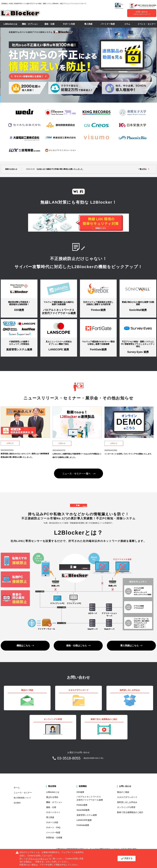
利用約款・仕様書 (54, 838)
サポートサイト (53, 812)
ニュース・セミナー (23, 793)
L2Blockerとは (11, 24)
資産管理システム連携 (19, 350)
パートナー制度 (108, 24)
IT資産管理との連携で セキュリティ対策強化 (19, 343)
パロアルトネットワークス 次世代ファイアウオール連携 (59, 312)
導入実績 (88, 24)
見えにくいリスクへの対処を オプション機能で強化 (59, 343)
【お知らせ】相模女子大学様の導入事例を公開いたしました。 (55, 169)
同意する (127, 858)
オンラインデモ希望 (126, 807)
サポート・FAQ (53, 827)
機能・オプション (30, 24)
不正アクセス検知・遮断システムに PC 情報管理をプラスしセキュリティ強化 (138, 344)
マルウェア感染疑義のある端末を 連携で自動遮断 (59, 303)
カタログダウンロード (127, 797)
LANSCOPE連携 (84, 820)
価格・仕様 (49, 24)
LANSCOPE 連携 (59, 350)
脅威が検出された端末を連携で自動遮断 (138, 303)
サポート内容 (69, 24)
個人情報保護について (22, 798)
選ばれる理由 (52, 797)
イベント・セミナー (147, 24)
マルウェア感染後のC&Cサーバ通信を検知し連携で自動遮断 (98, 343)
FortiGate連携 (98, 350)
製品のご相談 (123, 792)
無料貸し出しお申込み (127, 802)
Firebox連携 (98, 310)
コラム (127, 24)
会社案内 (17, 803)
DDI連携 (19, 310)
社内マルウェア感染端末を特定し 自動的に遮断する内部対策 (98, 303)
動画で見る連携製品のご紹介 (130, 812)
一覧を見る (142, 169)
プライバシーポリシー (38, 859)
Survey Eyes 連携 (138, 352)
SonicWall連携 (138, 310)
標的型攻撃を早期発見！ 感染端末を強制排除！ (19, 303)
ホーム (17, 787)
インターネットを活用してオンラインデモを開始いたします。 (129, 454)
